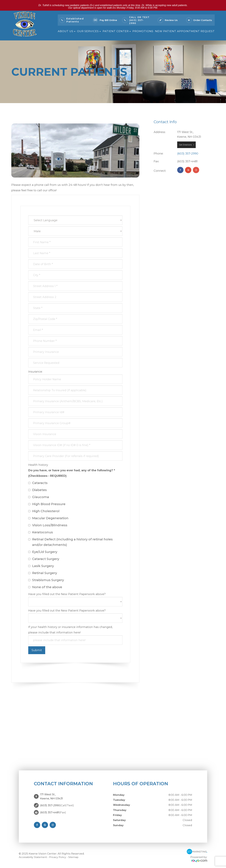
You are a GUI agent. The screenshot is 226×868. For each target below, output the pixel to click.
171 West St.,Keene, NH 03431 (52, 795)
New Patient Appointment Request (185, 31)
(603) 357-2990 (188, 154)
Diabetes (38, 490)
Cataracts (38, 483)
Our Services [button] (89, 31)
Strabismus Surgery (46, 580)
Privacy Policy (62, 857)
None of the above (45, 587)
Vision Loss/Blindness (48, 525)
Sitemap (79, 857)
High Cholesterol (44, 511)
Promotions (143, 31)
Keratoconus (41, 532)
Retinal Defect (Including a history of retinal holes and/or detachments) (70, 542)
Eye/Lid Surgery (43, 552)
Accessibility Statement (35, 857)
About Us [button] (67, 31)
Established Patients (75, 20)
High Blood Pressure (47, 504)
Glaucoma (39, 497)
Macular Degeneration (48, 518)
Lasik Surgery (41, 566)
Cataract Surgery (44, 559)
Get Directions (185, 145)
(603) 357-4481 (50, 810)
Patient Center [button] (117, 31)
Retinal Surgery (43, 573)
